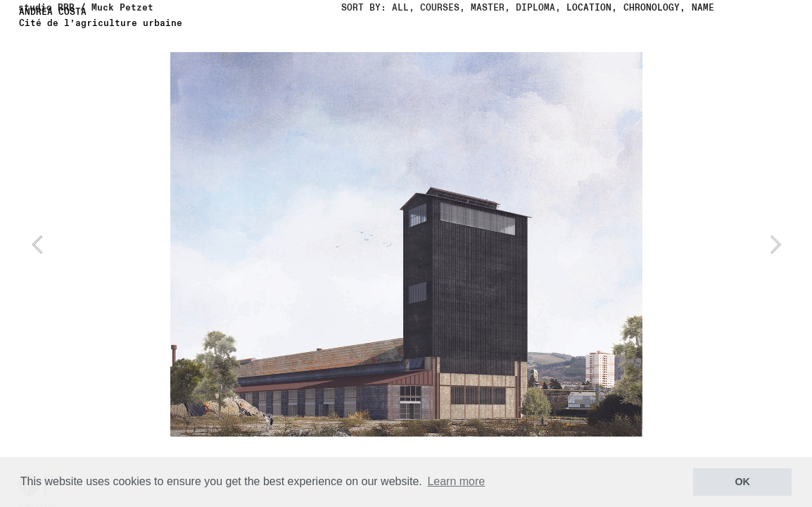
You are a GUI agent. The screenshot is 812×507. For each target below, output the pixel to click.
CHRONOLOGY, (654, 8)
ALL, (403, 8)
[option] (406, 244)
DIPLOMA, (538, 8)
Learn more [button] (456, 481)
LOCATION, (592, 8)
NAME (703, 8)
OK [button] (742, 482)
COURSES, (440, 8)
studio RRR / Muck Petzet (86, 8)
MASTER (488, 8)
